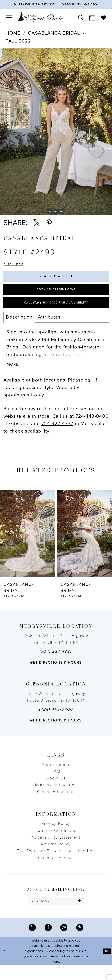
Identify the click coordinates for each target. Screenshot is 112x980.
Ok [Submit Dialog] (106, 966)
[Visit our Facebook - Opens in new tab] (47, 941)
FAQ (56, 782)
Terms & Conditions (56, 842)
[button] (9, 18)
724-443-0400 (92, 427)
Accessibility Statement (56, 848)
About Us (56, 789)
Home (13, 33)
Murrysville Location (56, 796)
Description (19, 326)
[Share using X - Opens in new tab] (37, 223)
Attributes (49, 326)
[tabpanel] (56, 131)
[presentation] (27, 545)
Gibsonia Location (56, 803)
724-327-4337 (57, 435)
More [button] (14, 375)
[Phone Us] (34, 4)
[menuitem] (9, 18)
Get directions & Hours (56, 674)
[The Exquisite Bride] (40, 17)
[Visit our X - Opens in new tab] (30, 941)
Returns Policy (56, 855)
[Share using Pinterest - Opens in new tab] (49, 223)
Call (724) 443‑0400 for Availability (56, 311)
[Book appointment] (92, 18)
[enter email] (56, 913)
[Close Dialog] (5, 966)
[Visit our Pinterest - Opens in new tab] (82, 941)
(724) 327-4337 (56, 663)
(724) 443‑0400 (56, 720)
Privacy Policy (56, 835)
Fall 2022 (18, 41)
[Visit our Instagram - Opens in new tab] (65, 941)
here (56, 976)
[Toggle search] (81, 18)
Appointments (56, 776)
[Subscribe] (85, 913)
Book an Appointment (56, 295)
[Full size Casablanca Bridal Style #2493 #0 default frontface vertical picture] (56, 131)
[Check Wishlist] (103, 18)
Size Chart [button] (16, 265)
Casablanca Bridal (54, 33)
